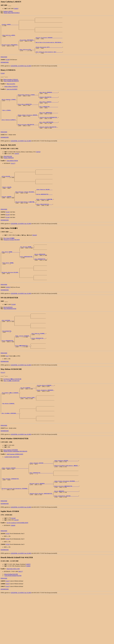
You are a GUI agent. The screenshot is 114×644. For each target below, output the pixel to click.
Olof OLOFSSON (8, 336)
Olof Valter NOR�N (8, 288)
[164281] (16, 9)
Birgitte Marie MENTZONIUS (12, 13)
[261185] (16, 569)
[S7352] (8, 583)
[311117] (3, 408)
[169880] (28, 615)
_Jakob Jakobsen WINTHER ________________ (66, 503)
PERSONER (4, 64)
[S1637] (8, 630)
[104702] (38, 167)
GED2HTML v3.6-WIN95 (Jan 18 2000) (21, 73)
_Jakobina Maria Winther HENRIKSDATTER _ (41, 542)
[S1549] (8, 67)
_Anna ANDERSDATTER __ (40, 283)
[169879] (28, 613)
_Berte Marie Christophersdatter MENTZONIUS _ (49, 48)
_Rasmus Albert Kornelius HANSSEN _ (28, 127)
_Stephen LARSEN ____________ (10, 26)
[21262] (3, 81)
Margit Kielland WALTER (11, 623)
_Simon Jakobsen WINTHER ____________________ (15, 512)
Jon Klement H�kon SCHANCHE (12, 415)
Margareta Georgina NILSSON (12, 261)
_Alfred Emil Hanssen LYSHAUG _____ (28, 103)
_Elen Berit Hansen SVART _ (28, 435)
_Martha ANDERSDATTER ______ (44, 214)
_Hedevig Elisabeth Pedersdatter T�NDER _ (66, 509)
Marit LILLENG (11, 91)
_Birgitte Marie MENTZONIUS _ (10, 50)
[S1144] (8, 234)
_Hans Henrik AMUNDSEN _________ (49, 100)
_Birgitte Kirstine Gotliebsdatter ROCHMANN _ (15, 536)
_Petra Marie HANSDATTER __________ (28, 114)
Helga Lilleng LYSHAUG (11, 94)
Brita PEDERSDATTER (10, 337)
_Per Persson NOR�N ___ (27, 269)
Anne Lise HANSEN (12, 97)
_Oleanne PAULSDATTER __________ (49, 106)
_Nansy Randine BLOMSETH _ (9, 133)
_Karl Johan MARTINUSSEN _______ (49, 136)
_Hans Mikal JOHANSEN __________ (49, 111)
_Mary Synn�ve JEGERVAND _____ (11, 454)
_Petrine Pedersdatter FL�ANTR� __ (26, 223)
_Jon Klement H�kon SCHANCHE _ (11, 430)
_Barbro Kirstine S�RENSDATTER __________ (66, 533)
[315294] (13, 333)
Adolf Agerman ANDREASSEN (15, 497)
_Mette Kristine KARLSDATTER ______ (28, 139)
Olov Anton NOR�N (9, 260)
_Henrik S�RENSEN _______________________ (66, 539)
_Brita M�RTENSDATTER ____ (23, 380)
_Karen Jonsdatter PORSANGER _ (45, 427)
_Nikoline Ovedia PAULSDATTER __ (49, 141)
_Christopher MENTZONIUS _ (27, 45)
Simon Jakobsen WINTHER (11, 492)
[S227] (7, 392)
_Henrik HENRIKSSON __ (40, 278)
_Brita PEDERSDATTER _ (8, 375)
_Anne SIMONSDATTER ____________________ (41, 518)
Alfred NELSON (8, 171)
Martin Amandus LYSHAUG (11, 87)
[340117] (20, 621)
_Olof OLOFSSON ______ (8, 350)
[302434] (35, 257)
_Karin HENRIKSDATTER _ (27, 280)
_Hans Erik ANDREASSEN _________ (49, 124)
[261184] (13, 567)
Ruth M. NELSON (7, 206)
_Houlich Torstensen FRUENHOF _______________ (49, 42)
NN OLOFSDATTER (7, 363)
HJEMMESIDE (5, 70)
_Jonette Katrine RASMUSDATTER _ (49, 130)
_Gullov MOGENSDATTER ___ (38, 372)
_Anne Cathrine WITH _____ (27, 56)
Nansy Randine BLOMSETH (11, 88)
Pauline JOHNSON (9, 173)
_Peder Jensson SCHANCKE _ (23, 369)
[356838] (13, 575)
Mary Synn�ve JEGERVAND (12, 416)
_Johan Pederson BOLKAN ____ (44, 209)
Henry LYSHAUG (7, 121)
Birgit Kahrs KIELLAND (13, 618)
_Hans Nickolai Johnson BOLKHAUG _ (25, 211)
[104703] (17, 168)
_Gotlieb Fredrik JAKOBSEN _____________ (41, 530)
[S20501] (8, 316)
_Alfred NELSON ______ (8, 193)
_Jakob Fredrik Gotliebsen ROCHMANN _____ (66, 528)
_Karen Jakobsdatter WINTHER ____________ (66, 545)
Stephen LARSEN (8, 11)
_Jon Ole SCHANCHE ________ (28, 424)
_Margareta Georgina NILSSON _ (10, 299)
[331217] (13, 178)
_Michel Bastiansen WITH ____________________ (49, 53)
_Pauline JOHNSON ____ (8, 217)
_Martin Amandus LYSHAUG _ (9, 109)
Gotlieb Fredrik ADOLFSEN (12, 499)
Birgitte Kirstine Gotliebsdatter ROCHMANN (16, 494)
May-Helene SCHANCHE (9, 443)
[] (3, 67)
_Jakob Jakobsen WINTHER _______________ (41, 506)
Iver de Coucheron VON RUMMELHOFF (17, 572)
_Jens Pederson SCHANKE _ (38, 366)
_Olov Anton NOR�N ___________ (11, 275)
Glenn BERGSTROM (12, 175)
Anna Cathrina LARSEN (9, 39)
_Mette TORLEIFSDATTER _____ (44, 226)
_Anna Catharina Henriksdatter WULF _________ (49, 59)
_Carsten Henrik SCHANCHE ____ (45, 421)
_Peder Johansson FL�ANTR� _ (45, 220)
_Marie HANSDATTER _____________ (49, 117)
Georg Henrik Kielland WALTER (13, 625)
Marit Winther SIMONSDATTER (11, 525)
